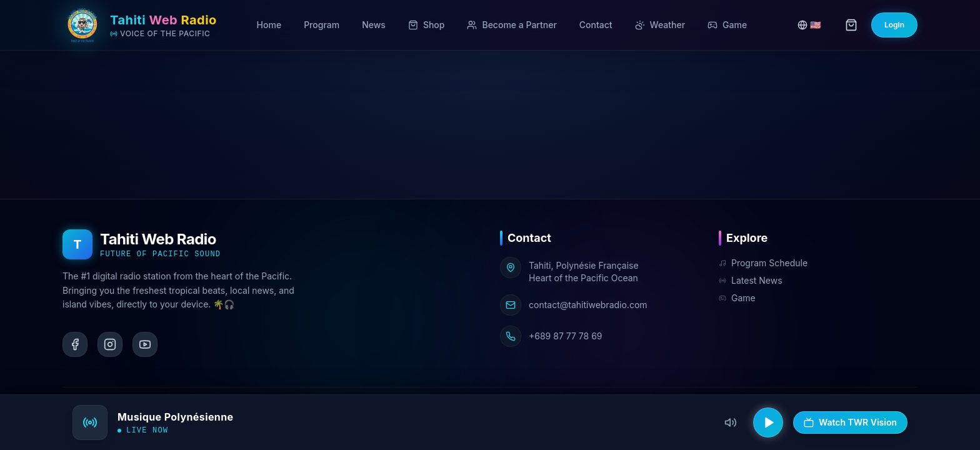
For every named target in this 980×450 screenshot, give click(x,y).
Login (894, 25)
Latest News (751, 280)
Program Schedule (763, 263)
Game (737, 298)
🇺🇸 (809, 25)
